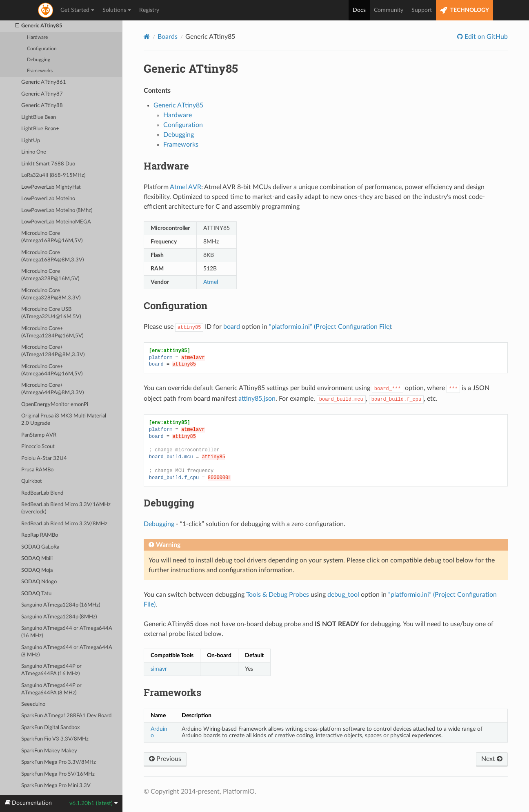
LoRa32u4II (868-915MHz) (53, 175)
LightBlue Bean (39, 117)
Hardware (37, 37)
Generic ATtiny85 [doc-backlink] (191, 68)
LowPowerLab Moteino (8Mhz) (57, 211)
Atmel (211, 282)
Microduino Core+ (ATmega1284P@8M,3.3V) (53, 351)
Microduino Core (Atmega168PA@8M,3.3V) (52, 256)
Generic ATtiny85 (39, 26)
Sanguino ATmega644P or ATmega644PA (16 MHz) (51, 670)
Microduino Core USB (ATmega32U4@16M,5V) (51, 313)
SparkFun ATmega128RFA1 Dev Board (66, 716)
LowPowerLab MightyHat (51, 187)
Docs (359, 10)
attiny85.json (257, 399)
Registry (149, 10)
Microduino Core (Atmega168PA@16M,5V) (52, 237)
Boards (168, 37)
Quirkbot (32, 481)
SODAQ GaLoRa (40, 547)
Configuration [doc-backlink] (176, 306)
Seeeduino (33, 704)
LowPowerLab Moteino (48, 199)
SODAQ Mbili (37, 559)
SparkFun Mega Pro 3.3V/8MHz (59, 762)
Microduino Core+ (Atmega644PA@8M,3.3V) (52, 389)
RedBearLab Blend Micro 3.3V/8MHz (64, 524)
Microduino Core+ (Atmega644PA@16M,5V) (52, 370)
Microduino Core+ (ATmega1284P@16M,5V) (52, 332)
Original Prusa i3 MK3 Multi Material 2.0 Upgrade (64, 420)
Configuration (42, 49)
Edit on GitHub (485, 37)
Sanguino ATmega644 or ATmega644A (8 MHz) (67, 651)
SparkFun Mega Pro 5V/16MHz (58, 774)
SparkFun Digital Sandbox (50, 728)
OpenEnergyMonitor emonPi (55, 405)
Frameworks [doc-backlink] (172, 692)
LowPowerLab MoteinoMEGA (56, 222)
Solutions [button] (117, 10)
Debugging (39, 60)
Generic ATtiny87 (42, 94)
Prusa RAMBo (37, 470)
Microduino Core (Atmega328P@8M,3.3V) (51, 294)
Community (389, 10)
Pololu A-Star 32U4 (44, 458)
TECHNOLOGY (465, 10)
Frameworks (40, 71)
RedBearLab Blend (42, 493)
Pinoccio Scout (38, 447)
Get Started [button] (77, 10)
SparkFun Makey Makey (49, 751)
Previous (165, 759)
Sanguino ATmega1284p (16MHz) (61, 605)
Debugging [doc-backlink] (169, 503)
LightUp (31, 141)
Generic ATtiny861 (44, 82)
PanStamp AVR (39, 435)
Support (422, 10)
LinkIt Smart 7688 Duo (48, 164)
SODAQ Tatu (36, 594)
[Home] (147, 37)
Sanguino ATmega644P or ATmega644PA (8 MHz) (51, 689)
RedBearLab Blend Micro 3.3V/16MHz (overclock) (66, 508)
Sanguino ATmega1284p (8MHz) (59, 617)
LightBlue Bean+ (40, 129)
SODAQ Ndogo (39, 582)
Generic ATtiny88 (42, 106)
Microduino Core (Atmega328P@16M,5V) (50, 275)
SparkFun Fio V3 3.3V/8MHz (55, 739)
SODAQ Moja (37, 570)
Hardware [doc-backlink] (166, 166)
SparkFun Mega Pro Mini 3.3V (56, 786)
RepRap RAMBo (40, 535)
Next (492, 759)
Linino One (34, 152)
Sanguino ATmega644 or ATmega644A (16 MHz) (67, 632)
